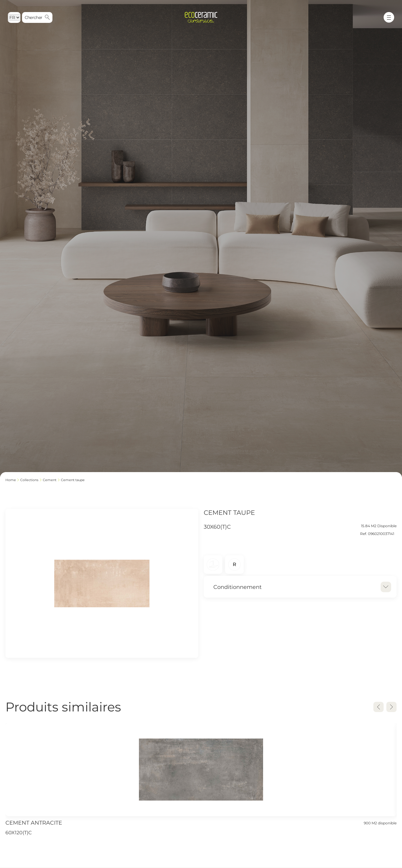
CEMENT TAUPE (73, 480)
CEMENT (50, 480)
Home (11, 480)
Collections (29, 480)
